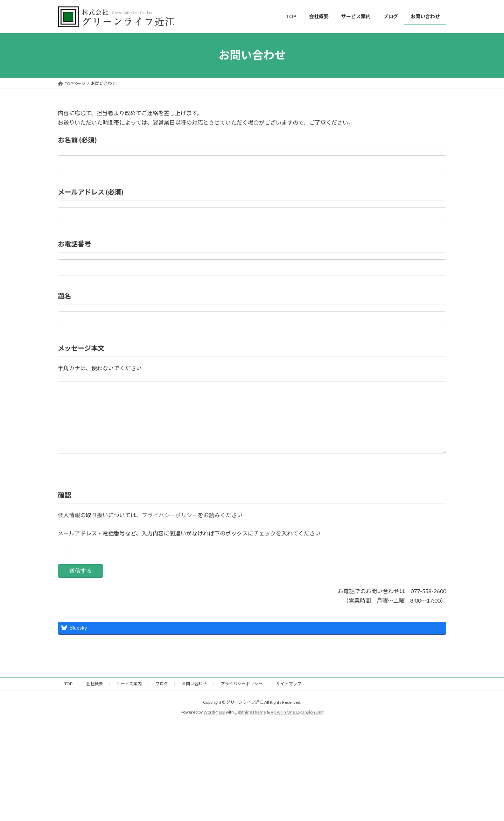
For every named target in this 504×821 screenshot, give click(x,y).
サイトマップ (289, 698)
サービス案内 (129, 698)
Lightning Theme (250, 726)
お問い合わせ (194, 698)
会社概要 (94, 698)
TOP (68, 698)
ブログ (162, 698)
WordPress (214, 726)
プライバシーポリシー (170, 529)
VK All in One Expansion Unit (297, 726)
